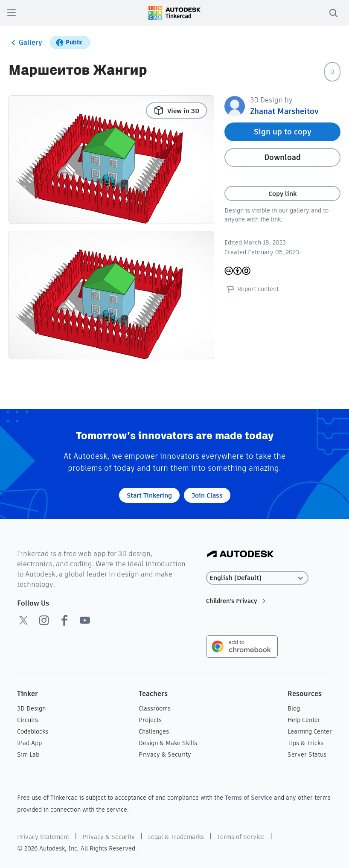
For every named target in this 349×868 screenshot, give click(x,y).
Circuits (28, 720)
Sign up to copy (283, 132)
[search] (333, 13)
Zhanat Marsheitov (284, 111)
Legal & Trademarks (176, 837)
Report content (252, 289)
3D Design (31, 708)
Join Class (207, 495)
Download (282, 157)
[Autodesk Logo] (240, 555)
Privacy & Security (165, 754)
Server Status (307, 754)
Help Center (304, 720)
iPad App (29, 743)
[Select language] (257, 578)
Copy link (282, 194)
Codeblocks (33, 731)
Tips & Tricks (305, 743)
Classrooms (155, 708)
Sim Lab (28, 754)
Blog (294, 708)
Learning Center (310, 731)
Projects (150, 720)
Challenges (154, 731)
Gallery (25, 43)
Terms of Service (249, 798)
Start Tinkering (149, 495)
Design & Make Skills (168, 743)
